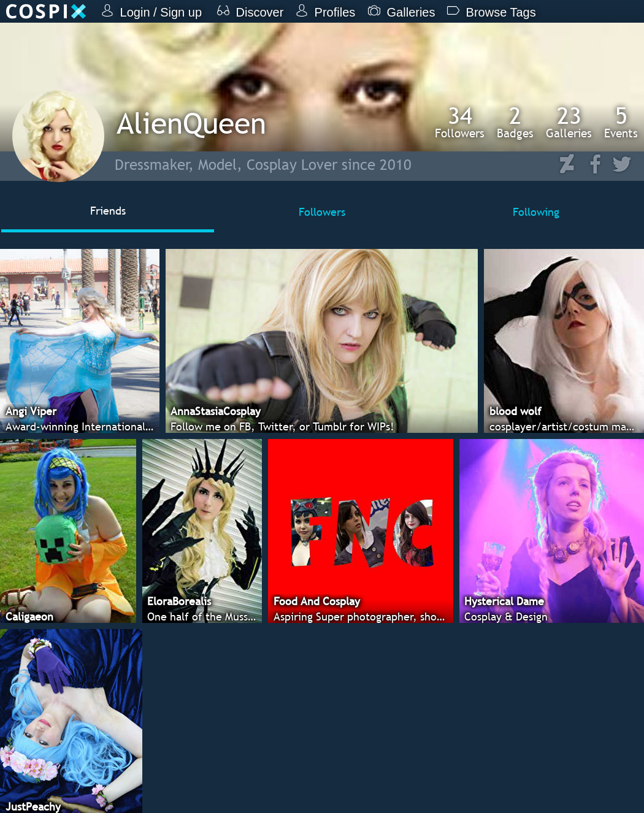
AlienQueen (191, 123)
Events (621, 122)
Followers (460, 122)
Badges (515, 122)
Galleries (569, 122)
